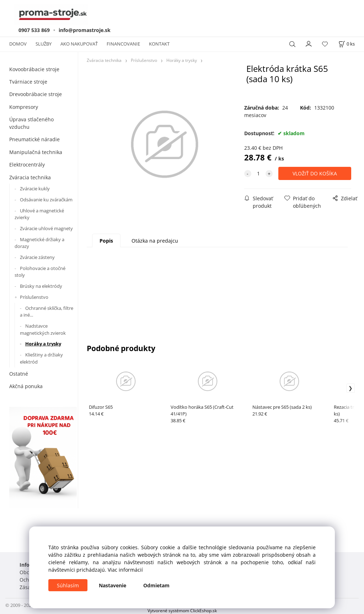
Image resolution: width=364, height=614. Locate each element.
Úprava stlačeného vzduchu (31, 123)
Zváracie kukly (35, 189)
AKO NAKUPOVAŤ (79, 44)
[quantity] (258, 173)
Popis (106, 241)
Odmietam (156, 585)
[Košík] (347, 44)
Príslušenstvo (34, 297)
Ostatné (19, 374)
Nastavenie (113, 585)
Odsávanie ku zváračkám (46, 200)
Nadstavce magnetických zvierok (43, 329)
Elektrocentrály (27, 165)
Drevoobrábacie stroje (36, 94)
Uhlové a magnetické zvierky (39, 214)
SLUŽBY (44, 44)
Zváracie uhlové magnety (46, 228)
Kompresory (24, 107)
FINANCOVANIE (123, 44)
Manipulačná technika (36, 152)
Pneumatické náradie (34, 139)
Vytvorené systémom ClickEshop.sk (182, 610)
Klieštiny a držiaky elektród (41, 358)
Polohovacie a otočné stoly (40, 272)
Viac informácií (125, 570)
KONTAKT (159, 44)
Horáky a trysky (43, 344)
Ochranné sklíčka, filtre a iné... (47, 312)
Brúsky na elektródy (41, 286)
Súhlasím (68, 585)
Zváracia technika (30, 177)
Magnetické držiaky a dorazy (39, 243)
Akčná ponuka (26, 386)
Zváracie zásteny (37, 257)
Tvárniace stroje (28, 82)
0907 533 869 (34, 30)
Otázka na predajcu (155, 241)
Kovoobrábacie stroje (34, 69)
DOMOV (18, 44)
